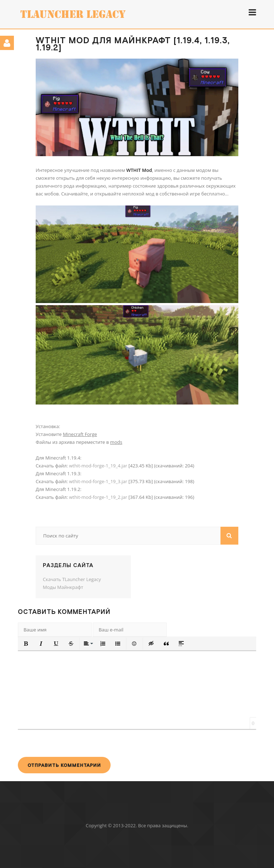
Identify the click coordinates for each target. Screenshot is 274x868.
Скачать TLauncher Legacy (72, 579)
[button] (26, 644)
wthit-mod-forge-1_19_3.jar (98, 481)
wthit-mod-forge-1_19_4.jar (98, 466)
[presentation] (72, 743)
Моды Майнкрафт (63, 587)
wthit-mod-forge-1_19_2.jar (98, 497)
